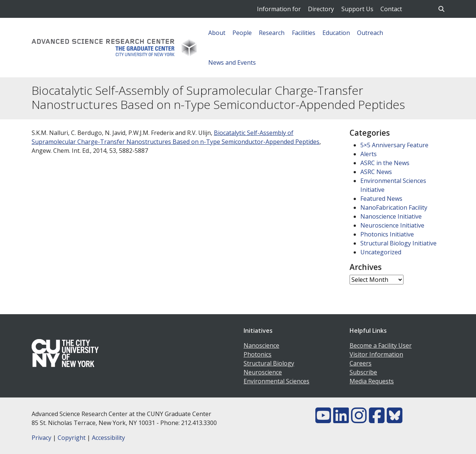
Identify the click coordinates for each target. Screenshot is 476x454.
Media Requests (372, 381)
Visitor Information (376, 354)
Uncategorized (381, 252)
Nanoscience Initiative (391, 216)
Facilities (304, 33)
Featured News (381, 199)
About (217, 33)
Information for (279, 9)
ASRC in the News (385, 163)
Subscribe (363, 372)
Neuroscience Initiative (392, 225)
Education (336, 33)
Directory (321, 9)
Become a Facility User (381, 345)
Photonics (258, 354)
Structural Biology (269, 363)
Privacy (41, 438)
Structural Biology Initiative (398, 243)
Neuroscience (263, 372)
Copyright (72, 438)
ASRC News (376, 172)
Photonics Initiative (387, 234)
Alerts (369, 154)
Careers (361, 363)
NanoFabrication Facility (394, 207)
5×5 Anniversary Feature (394, 145)
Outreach (370, 33)
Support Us (357, 9)
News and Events (232, 62)
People (242, 33)
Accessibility (108, 438)
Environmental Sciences (276, 381)
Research (272, 33)
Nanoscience (261, 345)
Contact (391, 9)
